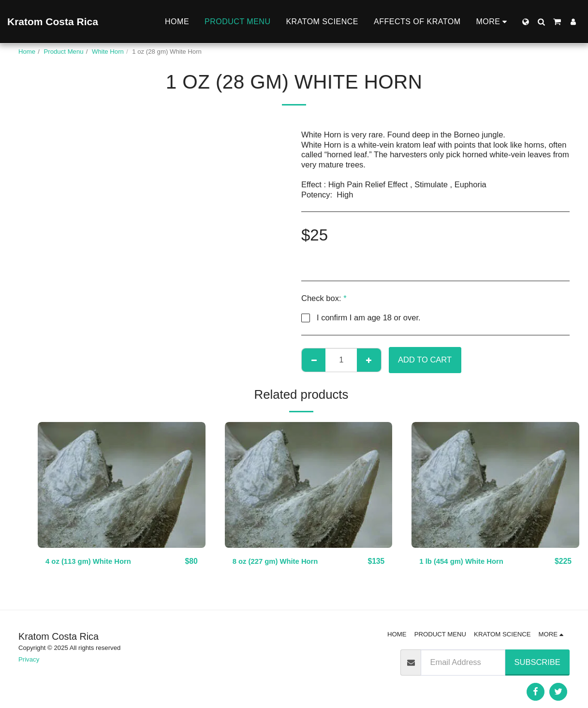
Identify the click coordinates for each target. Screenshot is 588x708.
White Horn (108, 52)
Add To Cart (425, 360)
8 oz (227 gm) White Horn (280, 561)
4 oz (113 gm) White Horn (93, 561)
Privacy (29, 659)
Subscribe (537, 662)
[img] (122, 485)
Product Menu (64, 52)
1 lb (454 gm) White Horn (466, 561)
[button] (541, 22)
